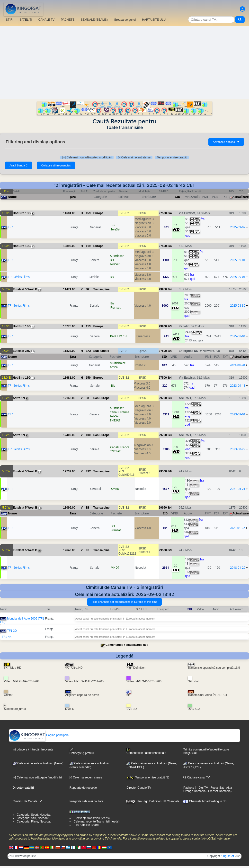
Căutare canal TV (197, 777)
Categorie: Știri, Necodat (33, 818)
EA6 (89, 351)
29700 (163, 398)
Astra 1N (19, 398)
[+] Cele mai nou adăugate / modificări (87, 157)
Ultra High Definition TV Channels (153, 801)
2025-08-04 (238, 336)
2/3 (170, 326)
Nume (12, 197)
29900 (163, 326)
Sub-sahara (101, 351)
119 (88, 246)
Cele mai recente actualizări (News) (38, 763)
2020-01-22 (237, 528)
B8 (88, 508)
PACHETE (68, 20)
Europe (98, 213)
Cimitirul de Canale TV (27, 801)
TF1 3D (12, 631)
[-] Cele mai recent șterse (134, 157)
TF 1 (11, 227)
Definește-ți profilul (82, 751)
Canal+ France (120, 412)
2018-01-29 (238, 568)
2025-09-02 (238, 227)
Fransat (116, 307)
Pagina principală (39, 735)
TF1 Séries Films (19, 277)
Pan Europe (102, 398)
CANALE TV (46, 20)
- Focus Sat (216, 788)
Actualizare (241, 197)
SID (178, 197)
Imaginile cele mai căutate (86, 801)
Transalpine (102, 289)
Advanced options (226, 142)
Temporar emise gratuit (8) (148, 777)
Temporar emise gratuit (172, 157)
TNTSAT (115, 420)
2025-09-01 (238, 260)
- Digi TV (202, 788)
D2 (88, 289)
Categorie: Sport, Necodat (34, 815)
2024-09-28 (237, 365)
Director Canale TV (139, 788)
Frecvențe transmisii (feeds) (92, 818)
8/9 (170, 471)
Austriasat (117, 256)
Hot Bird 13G (22, 213)
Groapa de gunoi (125, 20)
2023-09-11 (238, 386)
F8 (88, 550)
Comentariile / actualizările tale (127, 645)
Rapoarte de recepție (83, 788)
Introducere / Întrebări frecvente (33, 749)
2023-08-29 (238, 449)
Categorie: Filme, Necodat (34, 822)
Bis (113, 225)
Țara (73, 197)
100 (88, 435)
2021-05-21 (238, 489)
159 (88, 213)
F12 (88, 471)
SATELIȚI (26, 20)
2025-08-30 (238, 306)
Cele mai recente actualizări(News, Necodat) (90, 765)
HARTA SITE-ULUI (154, 20)
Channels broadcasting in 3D (205, 801)
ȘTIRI (10, 20)
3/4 (170, 213)
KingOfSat (227, 856)
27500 (163, 213)
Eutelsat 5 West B (25, 289)
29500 (163, 471)
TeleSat (116, 229)
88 (87, 398)
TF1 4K (6, 637)
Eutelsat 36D (22, 351)
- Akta (228, 788)
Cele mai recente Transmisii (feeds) (97, 822)
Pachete (189, 788)
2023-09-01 (238, 414)
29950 (163, 289)
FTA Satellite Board (86, 825)
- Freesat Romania (218, 791)
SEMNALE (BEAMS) (94, 20)
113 (88, 326)
